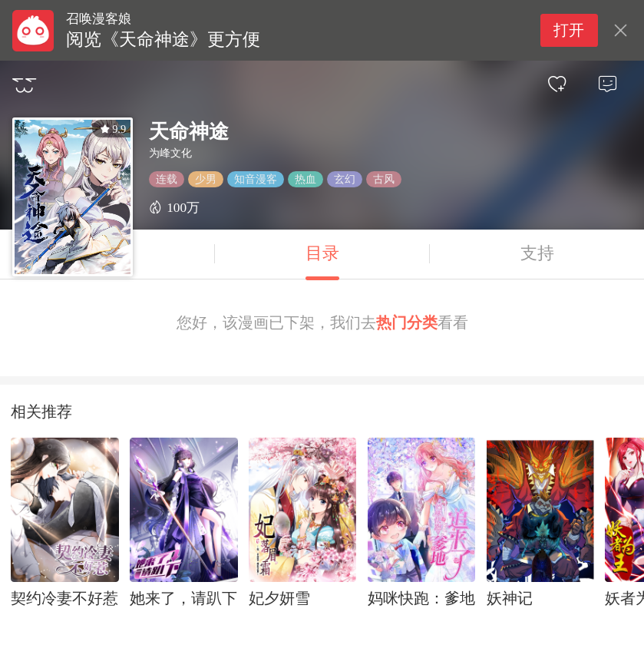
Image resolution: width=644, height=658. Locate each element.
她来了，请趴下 (183, 598)
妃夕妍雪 (279, 598)
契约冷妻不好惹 (64, 598)
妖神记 (510, 598)
